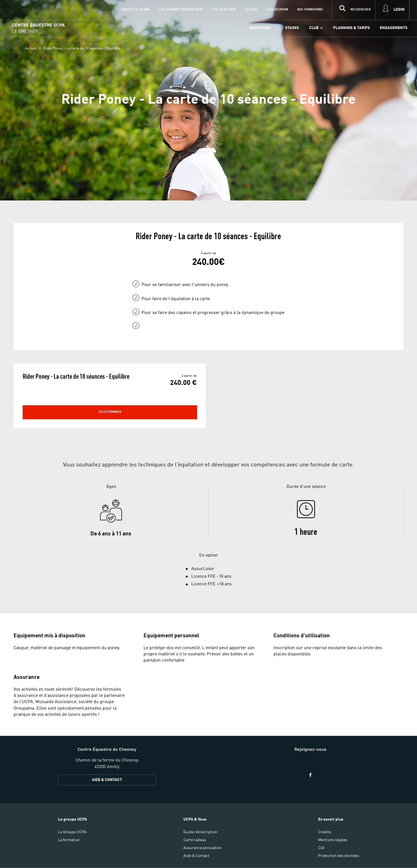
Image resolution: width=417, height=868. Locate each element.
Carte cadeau (195, 840)
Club (314, 28)
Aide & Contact (107, 780)
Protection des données (339, 856)
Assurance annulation (202, 848)
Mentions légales (333, 840)
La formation (69, 840)
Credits (325, 832)
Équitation (260, 28)
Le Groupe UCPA (72, 832)
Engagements (394, 28)
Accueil (31, 48)
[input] (354, 10)
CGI (321, 848)
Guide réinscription (200, 832)
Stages (292, 28)
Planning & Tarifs (351, 28)
